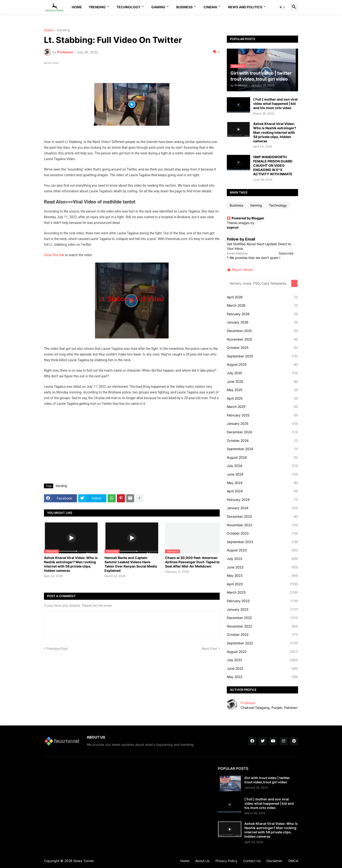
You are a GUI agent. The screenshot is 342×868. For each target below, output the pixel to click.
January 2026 (262, 322)
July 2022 (262, 660)
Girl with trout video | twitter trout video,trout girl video (267, 780)
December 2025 (262, 331)
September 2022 (262, 643)
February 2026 (262, 314)
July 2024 (262, 466)
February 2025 (262, 415)
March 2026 (262, 305)
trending (63, 30)
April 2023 (262, 584)
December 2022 (262, 618)
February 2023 (262, 601)
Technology (128, 7)
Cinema (210, 7)
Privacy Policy (226, 861)
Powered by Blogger (246, 218)
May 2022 (262, 677)
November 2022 (262, 626)
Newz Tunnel (83, 861)
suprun (233, 227)
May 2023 (262, 576)
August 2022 (262, 652)
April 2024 (262, 491)
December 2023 (262, 517)
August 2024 (262, 457)
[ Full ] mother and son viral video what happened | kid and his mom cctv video (275, 104)
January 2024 (262, 508)
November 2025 (262, 339)
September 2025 (262, 356)
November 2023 (262, 525)
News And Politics (245, 7)
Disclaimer (274, 861)
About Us (202, 861)
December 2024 (262, 432)
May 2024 (262, 483)
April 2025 (262, 398)
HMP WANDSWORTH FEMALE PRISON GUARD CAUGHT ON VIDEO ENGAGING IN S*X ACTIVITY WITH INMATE (273, 166)
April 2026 (262, 297)
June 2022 (262, 669)
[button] (282, 7)
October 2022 (262, 635)
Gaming (158, 7)
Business (184, 7)
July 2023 (262, 559)
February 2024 (262, 500)
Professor (248, 703)
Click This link (54, 255)
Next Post (209, 649)
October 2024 (262, 441)
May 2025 (262, 390)
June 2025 (262, 382)
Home (77, 7)
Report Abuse (242, 270)
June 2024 (262, 474)
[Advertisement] (132, 444)
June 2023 (262, 567)
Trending (97, 7)
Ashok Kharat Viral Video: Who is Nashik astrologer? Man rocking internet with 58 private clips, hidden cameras (71, 564)
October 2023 (262, 533)
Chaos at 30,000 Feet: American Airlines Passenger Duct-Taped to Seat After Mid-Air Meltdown (192, 562)
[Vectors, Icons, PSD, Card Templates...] (259, 283)
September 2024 (262, 449)
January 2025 (262, 424)
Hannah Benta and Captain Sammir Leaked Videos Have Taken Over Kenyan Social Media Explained (131, 564)
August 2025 (262, 365)
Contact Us (252, 861)
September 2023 (262, 542)
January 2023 (262, 609)
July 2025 (262, 373)
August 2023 (262, 550)
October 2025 (262, 348)
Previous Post (57, 649)
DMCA (293, 861)
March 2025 (262, 407)
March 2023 (262, 592)
